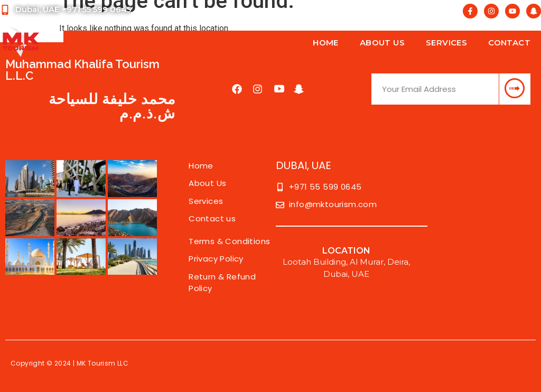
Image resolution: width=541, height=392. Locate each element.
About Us (382, 43)
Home (326, 43)
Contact (509, 43)
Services (446, 43)
